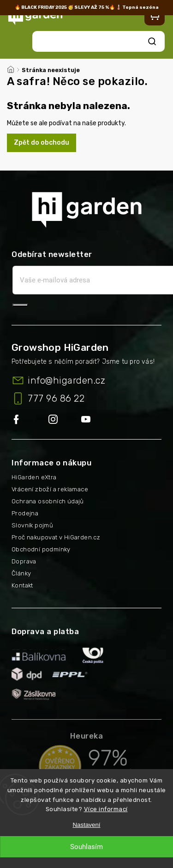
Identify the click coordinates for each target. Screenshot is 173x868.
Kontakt (22, 585)
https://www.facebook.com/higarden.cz (30, 420)
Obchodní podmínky (41, 549)
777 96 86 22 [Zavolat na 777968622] (56, 398)
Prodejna (25, 513)
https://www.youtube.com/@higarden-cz (89, 420)
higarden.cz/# (65, 420)
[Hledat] (91, 41)
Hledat (152, 41)
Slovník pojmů (32, 525)
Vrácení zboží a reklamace (50, 489)
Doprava (24, 561)
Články (21, 573)
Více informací (106, 809)
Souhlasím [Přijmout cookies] (86, 847)
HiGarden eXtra (34, 477)
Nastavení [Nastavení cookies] (86, 825)
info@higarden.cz (66, 380)
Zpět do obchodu (42, 143)
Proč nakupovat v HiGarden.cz (56, 537)
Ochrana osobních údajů (48, 501)
